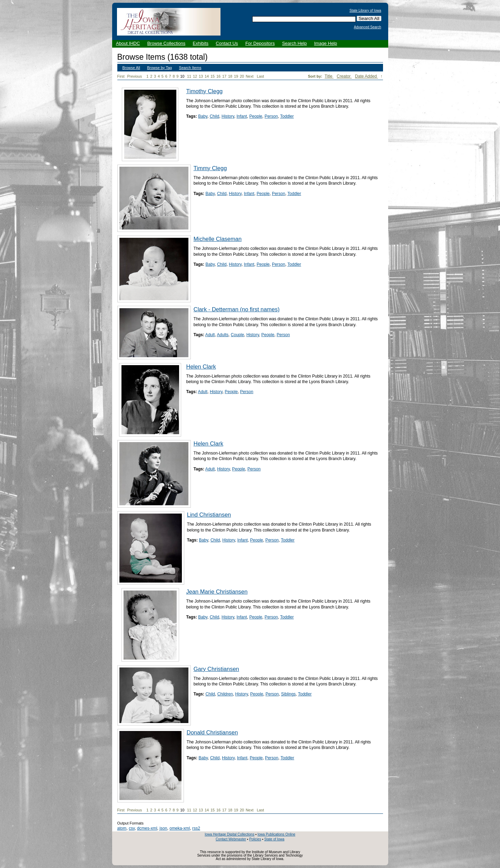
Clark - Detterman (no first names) (237, 309)
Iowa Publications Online (276, 834)
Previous (134, 76)
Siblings (288, 694)
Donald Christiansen (212, 732)
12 (195, 76)
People (256, 116)
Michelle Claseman (218, 239)
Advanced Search (368, 27)
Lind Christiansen (209, 515)
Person (271, 116)
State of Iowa (274, 839)
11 (189, 76)
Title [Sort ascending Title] (329, 76)
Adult (210, 335)
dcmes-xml (147, 828)
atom (122, 828)
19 (236, 76)
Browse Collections (166, 43)
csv (132, 828)
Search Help (294, 43)
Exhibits (200, 43)
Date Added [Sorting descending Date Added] (367, 76)
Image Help (325, 43)
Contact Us (227, 43)
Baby (203, 116)
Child (215, 116)
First (121, 76)
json (163, 828)
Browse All (131, 68)
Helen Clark (201, 367)
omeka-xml (180, 828)
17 (224, 76)
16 (218, 76)
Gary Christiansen (216, 669)
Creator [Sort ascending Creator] (344, 76)
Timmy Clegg (210, 168)
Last (260, 76)
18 (230, 76)
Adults (223, 335)
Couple (237, 335)
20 (242, 76)
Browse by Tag (159, 68)
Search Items (190, 68)
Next (251, 76)
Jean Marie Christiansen (217, 592)
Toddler (287, 116)
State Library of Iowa (365, 11)
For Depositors (260, 43)
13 (201, 76)
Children (225, 694)
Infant (242, 116)
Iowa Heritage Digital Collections (229, 834)
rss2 (196, 828)
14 (207, 76)
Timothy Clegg (205, 91)
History (228, 116)
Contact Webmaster (231, 839)
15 (213, 76)
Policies (255, 839)
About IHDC (128, 43)
